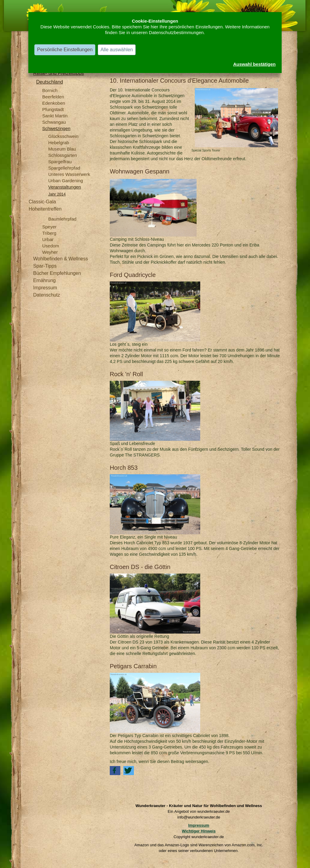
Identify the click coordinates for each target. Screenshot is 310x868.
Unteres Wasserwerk (69, 174)
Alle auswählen (117, 50)
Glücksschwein (63, 136)
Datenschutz (47, 295)
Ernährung (44, 280)
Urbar (48, 239)
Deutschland (50, 82)
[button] (115, 771)
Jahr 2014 (57, 194)
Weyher (50, 252)
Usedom (51, 246)
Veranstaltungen (65, 187)
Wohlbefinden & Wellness (61, 259)
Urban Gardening (66, 181)
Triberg (49, 233)
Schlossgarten (63, 155)
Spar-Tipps (45, 266)
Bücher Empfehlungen (57, 273)
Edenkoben (54, 103)
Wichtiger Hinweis (199, 831)
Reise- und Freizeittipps (59, 73)
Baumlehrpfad (62, 219)
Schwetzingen (56, 128)
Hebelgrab (59, 143)
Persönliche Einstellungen (65, 50)
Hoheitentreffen (45, 209)
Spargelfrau (60, 162)
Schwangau (54, 122)
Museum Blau (62, 149)
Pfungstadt (53, 109)
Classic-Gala (42, 202)
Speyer (49, 227)
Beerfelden (53, 97)
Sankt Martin (55, 116)
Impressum (45, 288)
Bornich (50, 90)
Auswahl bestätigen (254, 64)
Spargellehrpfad (64, 168)
